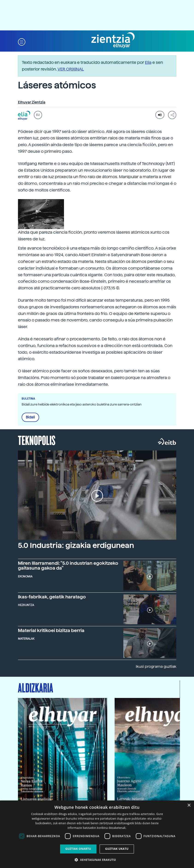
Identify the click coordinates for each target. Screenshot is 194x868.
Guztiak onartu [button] (78, 849)
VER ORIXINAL (71, 69)
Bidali (30, 417)
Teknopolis (37, 440)
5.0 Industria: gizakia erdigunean (76, 545)
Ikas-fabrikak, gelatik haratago (52, 597)
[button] (22, 42)
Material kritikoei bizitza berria (51, 630)
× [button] (189, 805)
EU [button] (38, 115)
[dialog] (97, 834)
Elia (148, 62)
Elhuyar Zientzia (32, 102)
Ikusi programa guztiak (156, 666)
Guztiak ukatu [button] (117, 849)
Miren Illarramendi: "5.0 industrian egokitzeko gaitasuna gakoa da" (68, 566)
